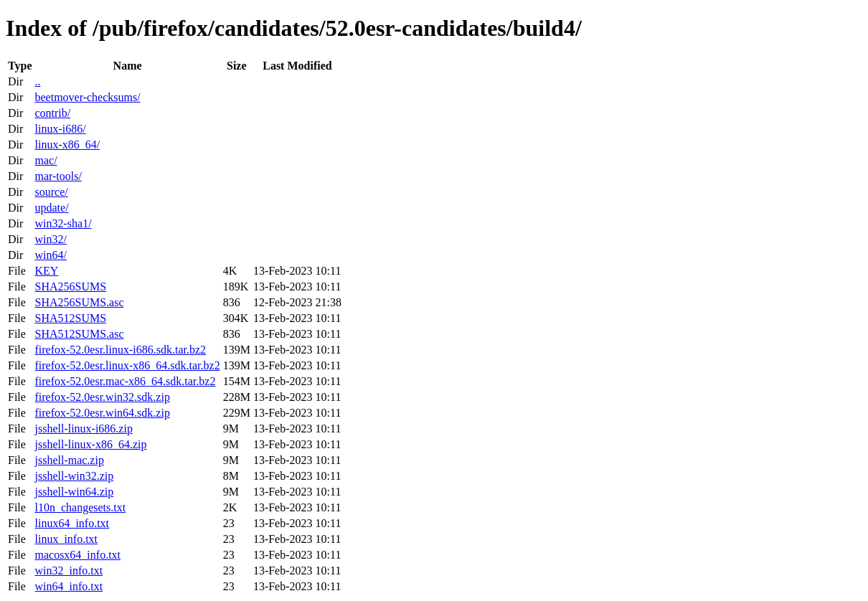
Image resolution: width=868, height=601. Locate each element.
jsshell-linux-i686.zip (83, 429)
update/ (51, 208)
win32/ (50, 239)
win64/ (50, 255)
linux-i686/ (60, 129)
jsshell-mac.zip (69, 460)
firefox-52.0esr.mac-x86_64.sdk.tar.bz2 (125, 381)
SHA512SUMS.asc (79, 334)
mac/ (46, 160)
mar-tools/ (58, 176)
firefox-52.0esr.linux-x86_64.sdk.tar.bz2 (127, 365)
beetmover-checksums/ (87, 97)
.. (37, 81)
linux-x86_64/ (67, 145)
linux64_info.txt (72, 523)
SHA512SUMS (70, 318)
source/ (51, 192)
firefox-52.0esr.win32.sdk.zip (102, 397)
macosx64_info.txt (77, 555)
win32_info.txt (69, 571)
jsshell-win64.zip (74, 492)
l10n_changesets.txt (80, 507)
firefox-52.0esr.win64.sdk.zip (102, 413)
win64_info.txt (69, 586)
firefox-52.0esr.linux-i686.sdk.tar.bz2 (120, 350)
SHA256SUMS (70, 287)
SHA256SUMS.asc (79, 302)
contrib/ (52, 113)
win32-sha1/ (63, 223)
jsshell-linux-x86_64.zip (90, 444)
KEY (46, 271)
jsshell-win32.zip (74, 476)
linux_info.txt (66, 539)
